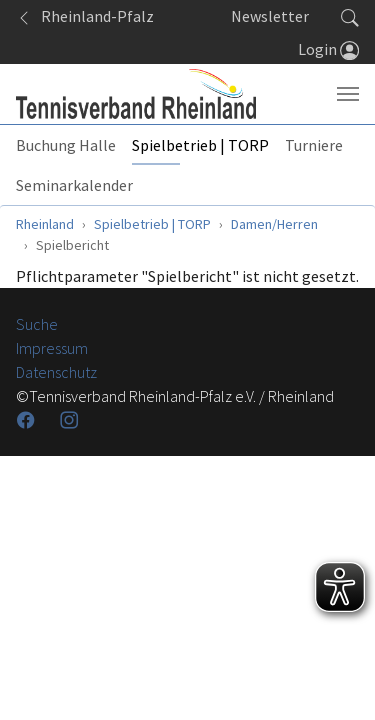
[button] (350, 16)
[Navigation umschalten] (348, 94)
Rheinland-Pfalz (85, 16)
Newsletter (270, 16)
